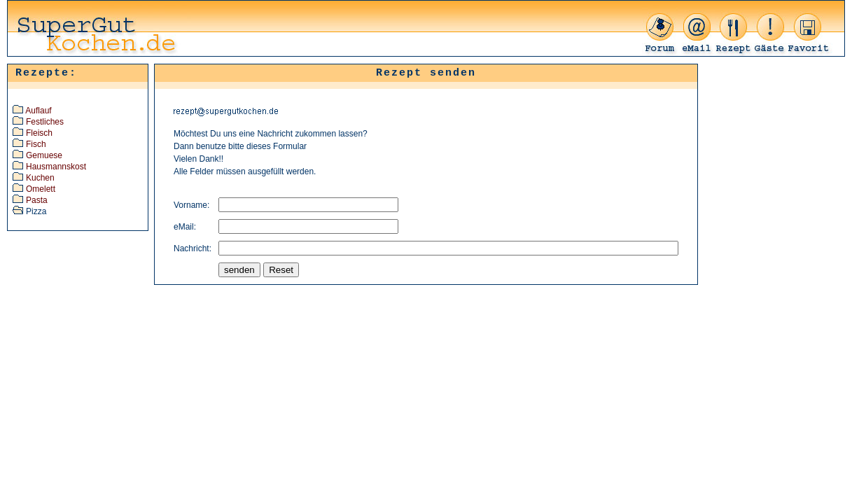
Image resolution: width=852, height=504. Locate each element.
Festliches (45, 122)
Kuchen (40, 178)
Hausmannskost (56, 167)
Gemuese (44, 155)
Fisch (36, 144)
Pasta (37, 200)
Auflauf (38, 111)
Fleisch (39, 133)
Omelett (41, 189)
